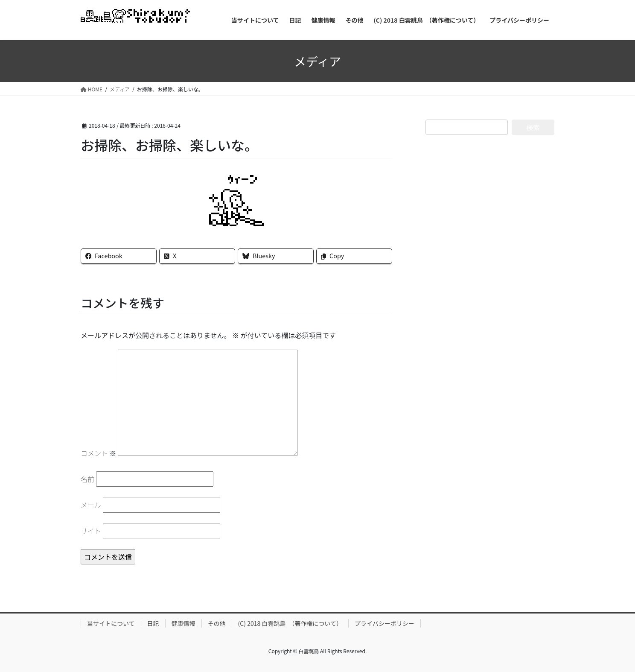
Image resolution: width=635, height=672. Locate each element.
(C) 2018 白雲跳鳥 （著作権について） (290, 623)
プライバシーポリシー (384, 623)
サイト (91, 531)
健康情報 (184, 623)
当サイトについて (111, 623)
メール (91, 505)
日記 (153, 623)
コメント (99, 453)
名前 (87, 479)
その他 (217, 623)
